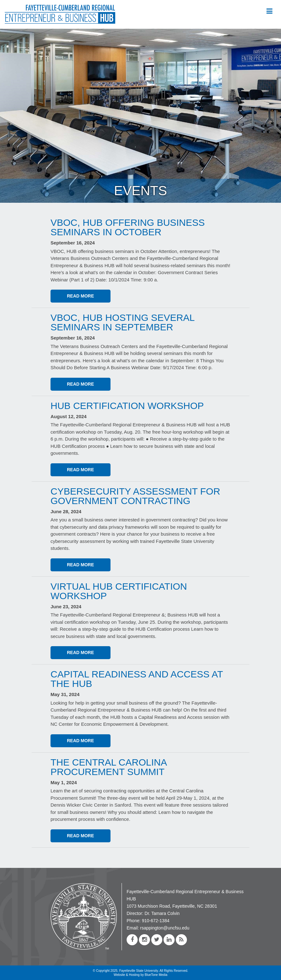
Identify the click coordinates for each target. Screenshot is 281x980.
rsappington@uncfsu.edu (165, 928)
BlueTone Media (156, 975)
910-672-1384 (155, 921)
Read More (81, 296)
